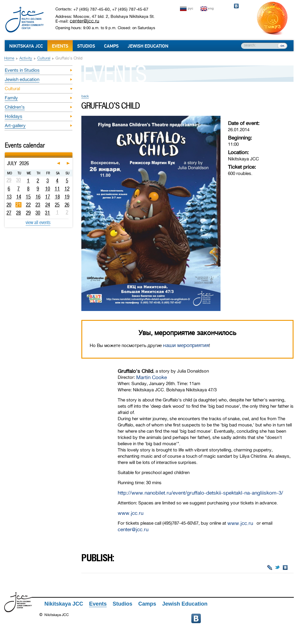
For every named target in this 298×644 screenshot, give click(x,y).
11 (57, 189)
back (85, 96)
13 (9, 197)
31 (48, 213)
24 (48, 205)
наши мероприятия (186, 345)
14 (19, 197)
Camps (111, 46)
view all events (38, 222)
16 (38, 197)
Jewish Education (148, 46)
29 (28, 213)
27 (9, 213)
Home (9, 58)
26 (67, 205)
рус (191, 8)
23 (38, 205)
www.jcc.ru (131, 513)
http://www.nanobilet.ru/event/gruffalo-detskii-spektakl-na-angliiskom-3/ (200, 493)
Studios (86, 46)
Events (60, 46)
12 (67, 189)
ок (282, 46)
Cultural (44, 58)
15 (28, 197)
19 (67, 197)
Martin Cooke (152, 378)
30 (38, 213)
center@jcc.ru (84, 21)
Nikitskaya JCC (26, 46)
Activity (26, 58)
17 (48, 197)
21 (19, 205)
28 (18, 213)
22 (28, 205)
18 (57, 197)
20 (9, 205)
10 (48, 189)
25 (57, 205)
